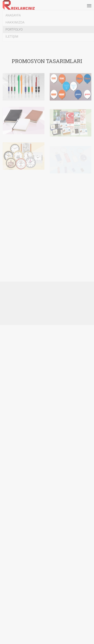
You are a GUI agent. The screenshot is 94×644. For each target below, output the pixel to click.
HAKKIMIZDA (15, 22)
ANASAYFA (13, 15)
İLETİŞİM (12, 36)
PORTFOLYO (14, 29)
